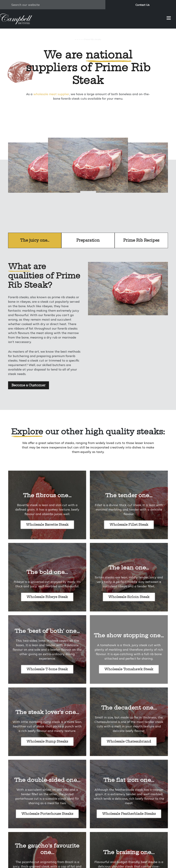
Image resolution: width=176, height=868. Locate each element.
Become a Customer (29, 385)
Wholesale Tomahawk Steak (129, 669)
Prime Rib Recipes (141, 240)
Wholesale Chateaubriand (129, 741)
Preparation (88, 240)
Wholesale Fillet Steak (129, 525)
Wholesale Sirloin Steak (129, 597)
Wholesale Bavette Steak (47, 525)
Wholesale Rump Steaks (47, 741)
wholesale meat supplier (51, 94)
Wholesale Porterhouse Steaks (47, 814)
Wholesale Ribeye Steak (47, 597)
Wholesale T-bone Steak (47, 669)
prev (44, 179)
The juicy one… (35, 240)
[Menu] (169, 18)
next (132, 179)
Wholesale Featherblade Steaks (129, 814)
